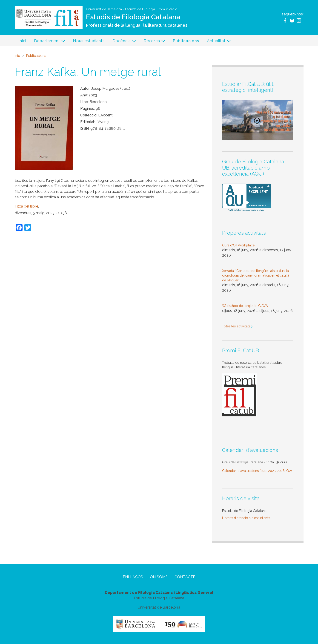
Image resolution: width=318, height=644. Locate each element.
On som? (159, 577)
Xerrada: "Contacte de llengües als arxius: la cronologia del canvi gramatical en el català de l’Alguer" (256, 275)
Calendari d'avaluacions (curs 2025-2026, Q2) (257, 471)
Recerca (153, 42)
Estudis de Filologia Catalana (133, 17)
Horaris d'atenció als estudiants (246, 518)
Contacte (185, 577)
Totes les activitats (236, 326)
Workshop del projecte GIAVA (245, 306)
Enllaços (133, 577)
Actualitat (217, 42)
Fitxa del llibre (26, 206)
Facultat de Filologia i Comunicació (151, 9)
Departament (48, 42)
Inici (23, 41)
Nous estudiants (89, 41)
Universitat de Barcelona (104, 9)
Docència (122, 42)
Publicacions (186, 41)
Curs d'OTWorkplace (238, 245)
